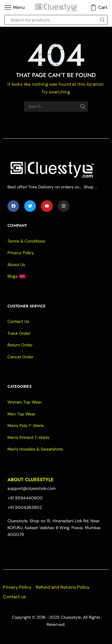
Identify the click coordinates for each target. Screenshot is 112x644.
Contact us (14, 597)
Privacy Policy (17, 587)
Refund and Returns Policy (63, 587)
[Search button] (102, 20)
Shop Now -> (91, 187)
